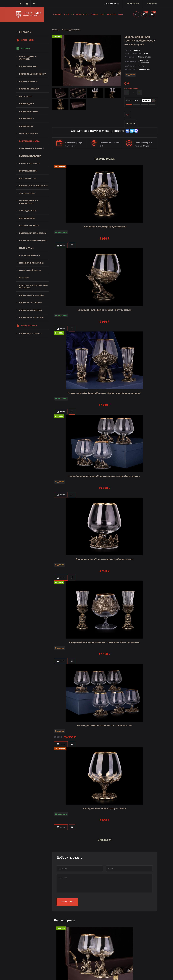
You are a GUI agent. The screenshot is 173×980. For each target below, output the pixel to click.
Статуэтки (24, 278)
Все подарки (25, 32)
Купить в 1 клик (130, 125)
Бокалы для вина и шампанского (29, 202)
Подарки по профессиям (31, 318)
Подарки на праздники (31, 303)
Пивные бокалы (27, 218)
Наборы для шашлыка (30, 156)
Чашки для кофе (27, 193)
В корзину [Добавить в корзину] (64, 243)
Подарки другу (26, 104)
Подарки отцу (26, 126)
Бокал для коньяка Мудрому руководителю (105, 225)
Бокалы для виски (28, 171)
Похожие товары (105, 158)
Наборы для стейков (29, 226)
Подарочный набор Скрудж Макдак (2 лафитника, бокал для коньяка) (105, 640)
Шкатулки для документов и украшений (33, 286)
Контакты (112, 14)
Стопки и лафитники (30, 163)
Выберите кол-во (131, 89)
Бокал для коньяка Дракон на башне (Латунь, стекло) (105, 308)
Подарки (57, 14)
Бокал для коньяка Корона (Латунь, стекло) (104, 806)
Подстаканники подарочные (34, 186)
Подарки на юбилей (29, 89)
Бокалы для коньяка (29, 141)
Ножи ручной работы (30, 255)
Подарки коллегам (29, 111)
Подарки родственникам (32, 295)
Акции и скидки (26, 326)
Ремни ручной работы (30, 270)
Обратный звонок (133, 4)
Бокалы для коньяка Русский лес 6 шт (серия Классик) (105, 723)
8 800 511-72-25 (112, 4)
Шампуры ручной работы (32, 148)
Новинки (23, 48)
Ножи (66, 14)
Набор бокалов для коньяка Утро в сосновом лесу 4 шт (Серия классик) (105, 474)
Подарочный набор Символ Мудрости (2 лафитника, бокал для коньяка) (105, 391)
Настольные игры (28, 178)
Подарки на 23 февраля (30, 334)
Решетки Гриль (26, 248)
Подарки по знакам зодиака (33, 240)
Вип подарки (26, 96)
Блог (103, 14)
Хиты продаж (25, 40)
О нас (121, 14)
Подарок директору (29, 81)
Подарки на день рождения (33, 74)
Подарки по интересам (30, 310)
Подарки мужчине (28, 66)
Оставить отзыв (67, 897)
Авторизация (152, 4)
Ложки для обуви (28, 211)
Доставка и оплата (80, 14)
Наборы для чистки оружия (33, 233)
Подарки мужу (26, 119)
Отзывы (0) (105, 837)
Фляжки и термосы (29, 134)
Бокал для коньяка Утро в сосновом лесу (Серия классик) (104, 557)
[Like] (79, 243)
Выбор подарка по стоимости (28, 58)
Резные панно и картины (31, 263)
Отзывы (95, 14)
